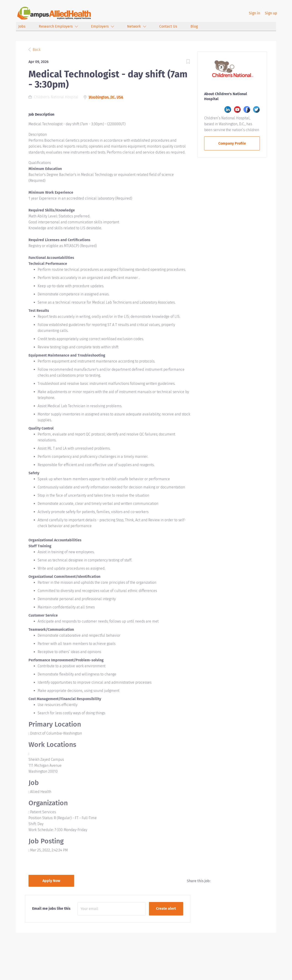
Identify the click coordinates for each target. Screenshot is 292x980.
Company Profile (232, 143)
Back (36, 50)
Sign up (271, 13)
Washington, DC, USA (106, 97)
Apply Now (51, 881)
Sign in (254, 13)
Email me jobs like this (51, 908)
